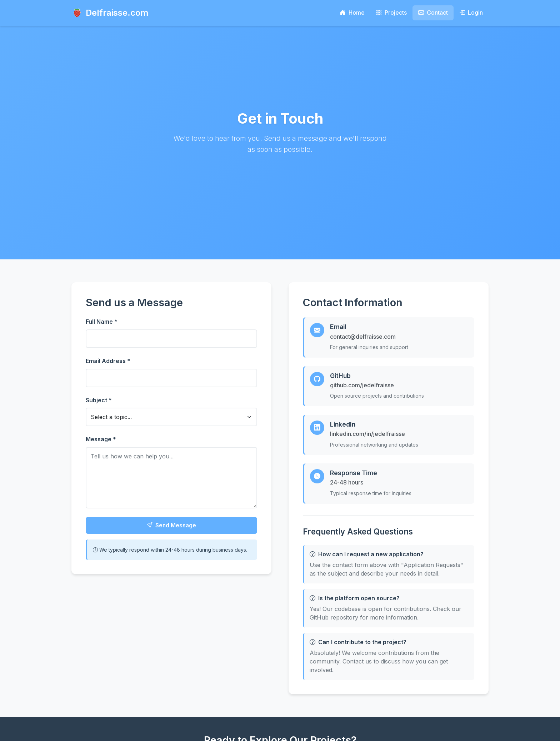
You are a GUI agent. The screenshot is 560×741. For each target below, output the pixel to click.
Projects (391, 13)
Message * (101, 439)
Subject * (99, 400)
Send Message (171, 526)
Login (471, 13)
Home (352, 13)
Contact (433, 13)
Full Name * (102, 322)
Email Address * (108, 361)
